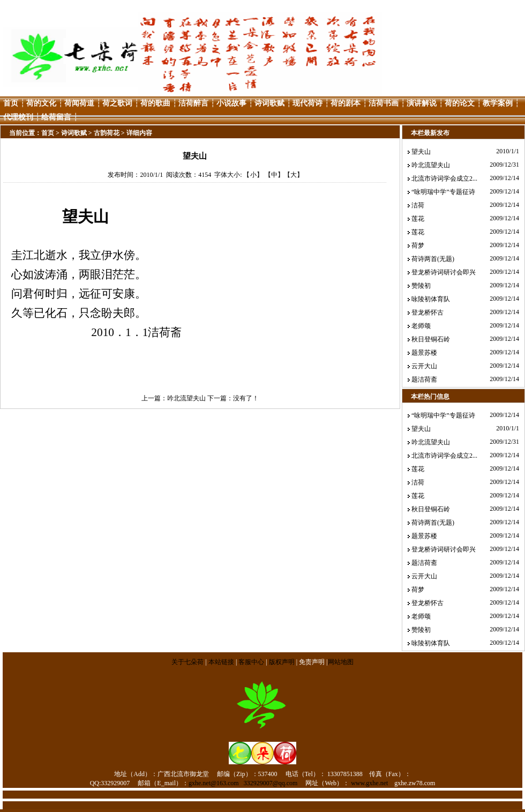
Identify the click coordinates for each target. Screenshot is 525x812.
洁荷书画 (384, 103)
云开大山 (424, 366)
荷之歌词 (117, 103)
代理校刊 (18, 117)
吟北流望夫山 (186, 398)
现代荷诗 (307, 103)
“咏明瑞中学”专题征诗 (443, 192)
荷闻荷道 (79, 103)
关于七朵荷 (188, 662)
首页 (11, 103)
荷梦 (418, 245)
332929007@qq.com (271, 783)
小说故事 (231, 103)
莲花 (418, 219)
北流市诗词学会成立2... (444, 178)
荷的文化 (41, 103)
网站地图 (341, 662)
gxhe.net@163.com (214, 783)
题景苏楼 (424, 353)
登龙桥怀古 (427, 312)
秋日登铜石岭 (431, 339)
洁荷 (418, 205)
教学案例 (498, 103)
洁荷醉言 (193, 103)
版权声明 (282, 662)
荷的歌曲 (155, 103)
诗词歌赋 (269, 103)
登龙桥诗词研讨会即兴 (444, 272)
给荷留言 (56, 117)
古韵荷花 (107, 133)
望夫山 (421, 152)
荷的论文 (460, 103)
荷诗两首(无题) (433, 259)
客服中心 (251, 662)
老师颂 (421, 326)
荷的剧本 (346, 103)
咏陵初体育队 (431, 299)
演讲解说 (422, 103)
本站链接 (221, 662)
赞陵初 (421, 286)
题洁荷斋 (424, 379)
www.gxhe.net (369, 783)
